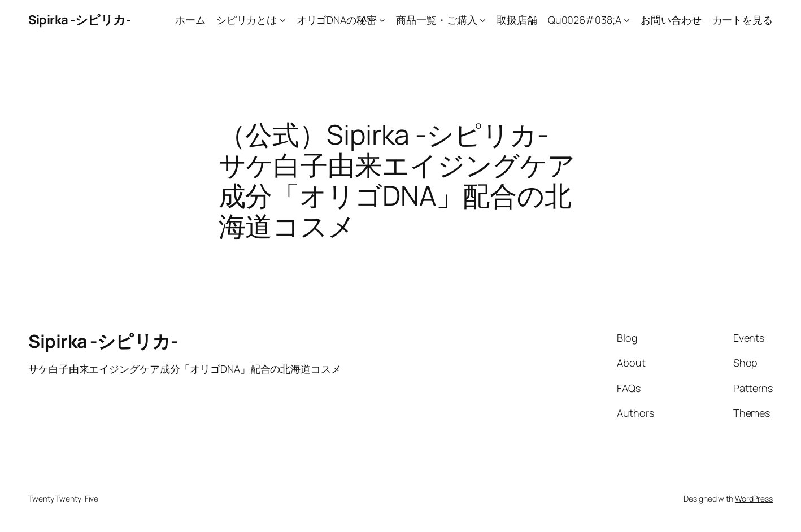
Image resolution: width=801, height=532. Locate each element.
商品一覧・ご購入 (436, 20)
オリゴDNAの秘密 (337, 20)
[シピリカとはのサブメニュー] (283, 20)
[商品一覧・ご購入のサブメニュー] (483, 20)
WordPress (754, 498)
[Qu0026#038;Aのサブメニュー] (627, 20)
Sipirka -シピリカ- (79, 20)
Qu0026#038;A (585, 20)
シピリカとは (247, 20)
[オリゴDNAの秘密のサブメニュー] (382, 20)
